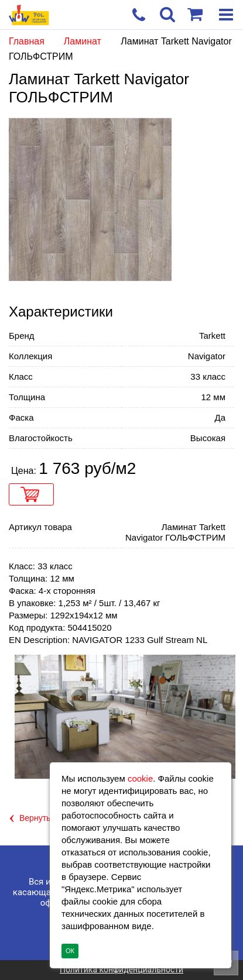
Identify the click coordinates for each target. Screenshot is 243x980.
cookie (140, 778)
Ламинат (84, 41)
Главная (27, 41)
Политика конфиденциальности (121, 969)
